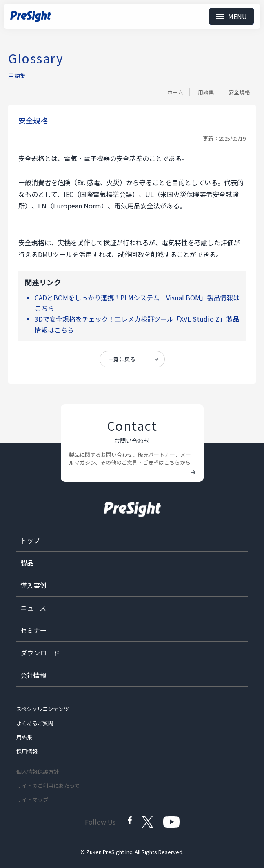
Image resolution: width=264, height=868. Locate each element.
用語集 (206, 92)
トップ (30, 540)
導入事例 (33, 585)
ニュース (33, 608)
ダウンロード (40, 653)
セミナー (33, 630)
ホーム (175, 92)
